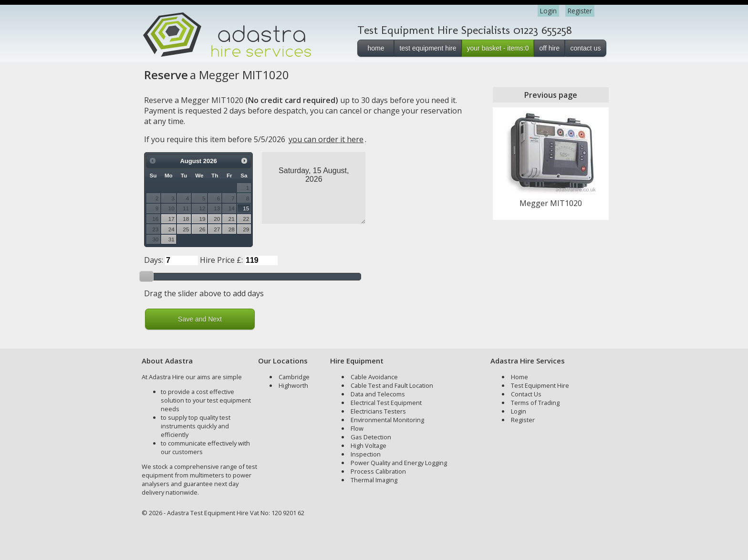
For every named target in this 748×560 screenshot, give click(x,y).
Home (519, 377)
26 (203, 229)
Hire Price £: (221, 260)
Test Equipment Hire (540, 385)
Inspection (366, 454)
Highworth (293, 385)
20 (217, 219)
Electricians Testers (378, 411)
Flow (357, 428)
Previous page (551, 95)
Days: (154, 260)
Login (548, 11)
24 (171, 229)
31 (171, 239)
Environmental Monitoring (387, 420)
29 (246, 229)
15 (246, 208)
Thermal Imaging (374, 480)
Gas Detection (371, 437)
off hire (549, 48)
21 (232, 219)
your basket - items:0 (498, 48)
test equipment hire (428, 48)
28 (232, 229)
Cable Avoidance (374, 377)
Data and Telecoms (378, 394)
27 (217, 229)
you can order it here (326, 139)
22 (246, 219)
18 (186, 219)
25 (186, 229)
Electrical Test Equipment (386, 403)
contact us (586, 48)
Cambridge (294, 377)
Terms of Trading (535, 403)
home (376, 48)
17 (171, 219)
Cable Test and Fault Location (392, 385)
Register (580, 11)
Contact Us (526, 394)
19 (203, 219)
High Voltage (369, 446)
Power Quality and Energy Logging (399, 463)
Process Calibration (378, 471)
